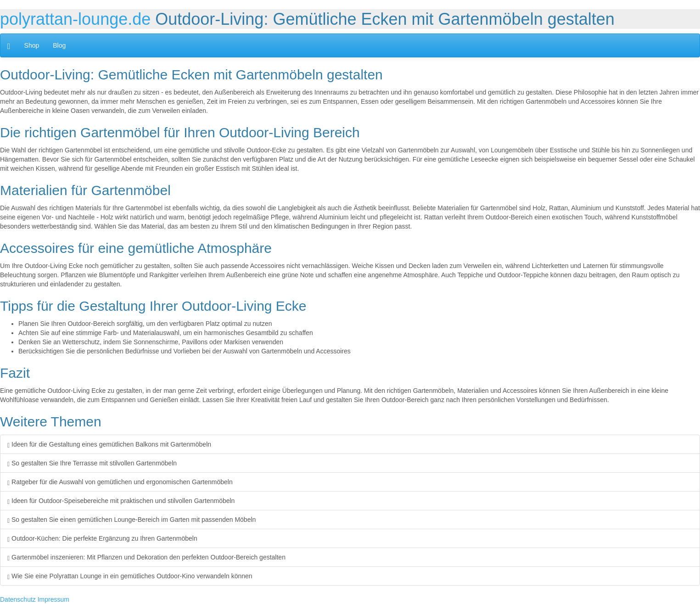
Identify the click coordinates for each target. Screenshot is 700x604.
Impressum (53, 599)
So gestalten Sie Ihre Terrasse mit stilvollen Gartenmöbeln (92, 463)
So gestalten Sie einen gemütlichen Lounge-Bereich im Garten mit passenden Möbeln (132, 520)
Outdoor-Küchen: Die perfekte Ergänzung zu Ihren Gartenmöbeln (102, 538)
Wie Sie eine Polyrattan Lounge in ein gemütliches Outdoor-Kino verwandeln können (130, 576)
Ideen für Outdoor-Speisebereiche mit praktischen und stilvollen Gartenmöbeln (121, 501)
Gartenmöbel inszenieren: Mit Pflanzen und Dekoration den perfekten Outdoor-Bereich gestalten (146, 557)
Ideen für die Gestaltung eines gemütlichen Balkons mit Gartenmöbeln (109, 444)
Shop (32, 45)
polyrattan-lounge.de (75, 19)
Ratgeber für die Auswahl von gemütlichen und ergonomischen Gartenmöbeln (120, 482)
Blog (59, 45)
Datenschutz (18, 599)
